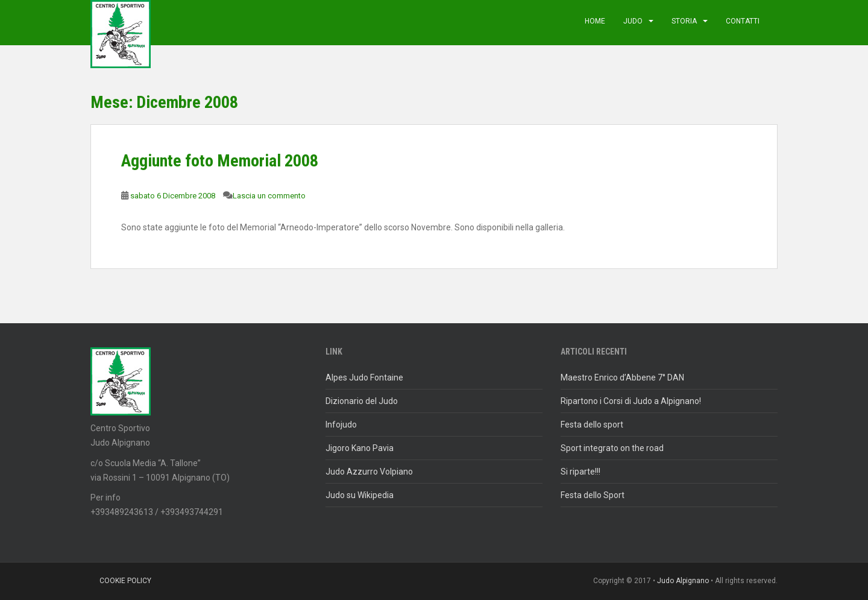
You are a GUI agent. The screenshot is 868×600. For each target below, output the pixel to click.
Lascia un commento (269, 196)
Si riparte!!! (580, 472)
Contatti (743, 21)
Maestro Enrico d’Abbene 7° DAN (622, 377)
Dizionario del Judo (362, 401)
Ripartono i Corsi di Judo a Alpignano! (631, 401)
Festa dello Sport (593, 495)
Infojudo (341, 425)
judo (633, 21)
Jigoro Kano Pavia (360, 448)
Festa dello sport (592, 425)
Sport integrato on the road (612, 448)
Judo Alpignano (683, 581)
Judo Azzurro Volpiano (369, 472)
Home (595, 21)
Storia (684, 21)
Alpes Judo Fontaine (364, 377)
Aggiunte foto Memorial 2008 (220, 161)
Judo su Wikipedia (360, 495)
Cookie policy (125, 581)
